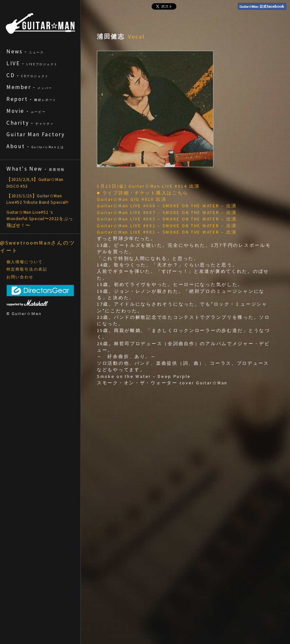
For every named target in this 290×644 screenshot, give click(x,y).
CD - (28, 75)
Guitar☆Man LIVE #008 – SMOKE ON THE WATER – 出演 (167, 206)
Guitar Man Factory (36, 134)
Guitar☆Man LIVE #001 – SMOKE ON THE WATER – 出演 (167, 232)
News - (25, 51)
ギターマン (40, 23)
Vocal (137, 37)
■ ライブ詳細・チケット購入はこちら (143, 193)
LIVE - (32, 63)
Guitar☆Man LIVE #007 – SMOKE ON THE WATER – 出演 (167, 213)
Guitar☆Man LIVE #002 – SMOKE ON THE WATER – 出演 (167, 226)
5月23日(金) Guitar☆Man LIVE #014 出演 (148, 186)
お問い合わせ (20, 277)
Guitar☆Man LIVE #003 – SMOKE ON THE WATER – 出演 (167, 219)
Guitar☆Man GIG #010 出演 (132, 199)
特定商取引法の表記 (27, 269)
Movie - (26, 111)
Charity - (30, 123)
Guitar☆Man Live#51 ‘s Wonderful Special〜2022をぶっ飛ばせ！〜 (40, 219)
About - (35, 146)
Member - (29, 87)
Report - (32, 99)
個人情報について (25, 262)
